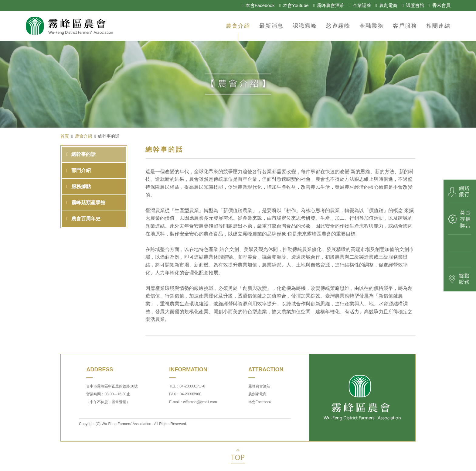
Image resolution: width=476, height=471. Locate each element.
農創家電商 (257, 394)
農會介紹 (238, 26)
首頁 (65, 136)
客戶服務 (405, 26)
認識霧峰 (305, 26)
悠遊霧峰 (338, 26)
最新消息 (271, 26)
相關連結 (438, 26)
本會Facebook (260, 402)
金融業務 (372, 26)
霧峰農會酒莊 (259, 386)
